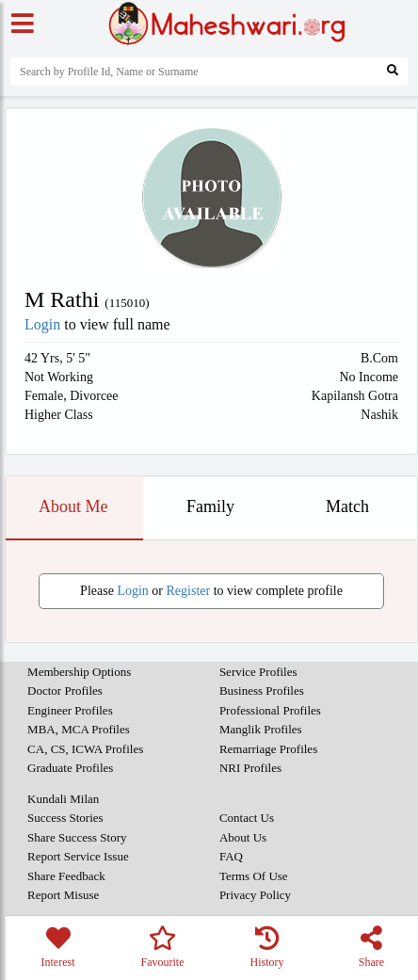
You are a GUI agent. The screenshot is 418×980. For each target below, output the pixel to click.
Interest (58, 947)
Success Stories (65, 818)
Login (42, 324)
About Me (73, 506)
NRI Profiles (250, 768)
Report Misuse (63, 895)
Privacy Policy (255, 895)
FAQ (231, 856)
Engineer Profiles (70, 710)
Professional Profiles (270, 710)
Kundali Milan (63, 799)
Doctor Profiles (65, 691)
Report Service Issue (78, 856)
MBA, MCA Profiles (79, 729)
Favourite (162, 947)
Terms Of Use (254, 876)
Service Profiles (258, 672)
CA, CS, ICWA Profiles (85, 749)
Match (347, 506)
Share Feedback (66, 876)
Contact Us (247, 818)
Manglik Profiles (261, 729)
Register (189, 591)
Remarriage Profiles (268, 749)
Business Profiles (262, 691)
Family (210, 506)
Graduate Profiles (70, 768)
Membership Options (79, 672)
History (267, 947)
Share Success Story (77, 837)
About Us (243, 837)
